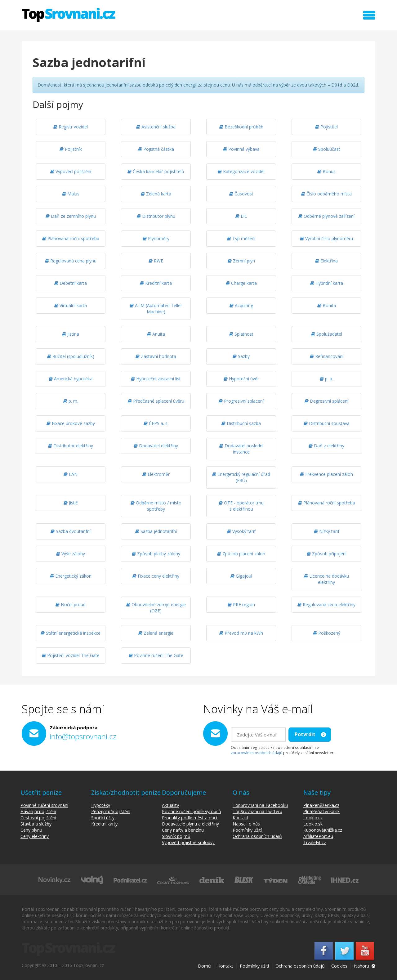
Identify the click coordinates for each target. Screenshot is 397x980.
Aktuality (170, 805)
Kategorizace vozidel (241, 171)
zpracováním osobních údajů (256, 753)
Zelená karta (156, 194)
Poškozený (327, 633)
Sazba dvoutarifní (71, 531)
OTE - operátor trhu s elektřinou (241, 506)
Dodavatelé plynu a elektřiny (190, 824)
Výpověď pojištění (71, 171)
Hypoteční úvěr (241, 379)
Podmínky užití (247, 830)
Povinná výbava (241, 149)
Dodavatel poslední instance (241, 449)
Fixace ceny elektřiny (156, 576)
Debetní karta (71, 283)
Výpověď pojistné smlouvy (188, 842)
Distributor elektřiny (71, 446)
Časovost (241, 194)
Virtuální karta (71, 305)
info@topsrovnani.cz (83, 736)
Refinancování (327, 356)
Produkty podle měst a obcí (190, 818)
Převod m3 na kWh (241, 633)
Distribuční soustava (327, 423)
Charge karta (241, 283)
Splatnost (241, 334)
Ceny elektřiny (35, 836)
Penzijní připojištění (111, 811)
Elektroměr (156, 474)
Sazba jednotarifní (156, 531)
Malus (71, 194)
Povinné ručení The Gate (156, 655)
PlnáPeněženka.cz (321, 805)
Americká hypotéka (71, 379)
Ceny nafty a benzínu (183, 830)
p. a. (326, 379)
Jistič (71, 503)
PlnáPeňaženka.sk (321, 811)
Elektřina (326, 261)
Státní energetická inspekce (71, 633)
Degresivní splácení (326, 401)
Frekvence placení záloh (326, 474)
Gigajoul (241, 576)
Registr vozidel (71, 127)
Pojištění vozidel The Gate (71, 655)
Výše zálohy (71, 554)
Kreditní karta (156, 283)
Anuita (156, 334)
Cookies (339, 966)
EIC (241, 216)
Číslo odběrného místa (326, 194)
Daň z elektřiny (326, 446)
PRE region (241, 604)
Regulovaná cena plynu (71, 261)
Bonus (326, 171)
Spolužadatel (327, 334)
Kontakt (241, 818)
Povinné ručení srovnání (44, 805)
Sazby (241, 356)
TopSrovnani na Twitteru (257, 811)
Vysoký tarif (241, 531)
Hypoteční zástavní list (156, 379)
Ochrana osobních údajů (257, 836)
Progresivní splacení (241, 401)
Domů (204, 966)
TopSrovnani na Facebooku (260, 805)
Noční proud (71, 604)
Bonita (327, 305)
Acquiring (241, 305)
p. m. (71, 401)
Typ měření (241, 238)
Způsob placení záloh (241, 554)
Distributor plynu (156, 216)
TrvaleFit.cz (315, 842)
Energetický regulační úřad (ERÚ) (241, 477)
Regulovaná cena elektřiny (326, 604)
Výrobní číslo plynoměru (326, 238)
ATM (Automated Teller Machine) (156, 309)
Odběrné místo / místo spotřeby (156, 506)
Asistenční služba (156, 127)
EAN (71, 474)
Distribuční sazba (241, 423)
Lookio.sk (313, 824)
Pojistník (71, 149)
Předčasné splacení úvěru (156, 401)
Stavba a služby (36, 824)
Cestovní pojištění (38, 818)
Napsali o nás (246, 824)
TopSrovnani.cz (69, 15)
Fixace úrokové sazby (71, 423)
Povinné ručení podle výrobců (192, 811)
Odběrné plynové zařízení (326, 216)
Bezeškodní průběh (241, 127)
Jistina (71, 334)
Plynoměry (156, 238)
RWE (156, 261)
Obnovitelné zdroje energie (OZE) (156, 608)
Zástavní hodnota (156, 356)
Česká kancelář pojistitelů (156, 171)
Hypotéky (101, 805)
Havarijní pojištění (38, 811)
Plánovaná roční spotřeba (71, 238)
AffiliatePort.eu (318, 836)
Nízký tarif (327, 531)
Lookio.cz (313, 818)
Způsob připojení (327, 554)
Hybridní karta (327, 283)
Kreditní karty (104, 824)
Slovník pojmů (176, 836)
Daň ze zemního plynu (71, 216)
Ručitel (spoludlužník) (71, 356)
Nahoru (361, 966)
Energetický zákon (71, 576)
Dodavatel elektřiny (156, 446)
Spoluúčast (327, 149)
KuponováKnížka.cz (323, 830)
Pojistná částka (156, 149)
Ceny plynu (31, 830)
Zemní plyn (241, 261)
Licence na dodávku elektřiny (326, 579)
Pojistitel (326, 127)
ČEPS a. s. (156, 423)
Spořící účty (103, 818)
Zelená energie (156, 633)
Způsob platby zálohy (156, 554)
